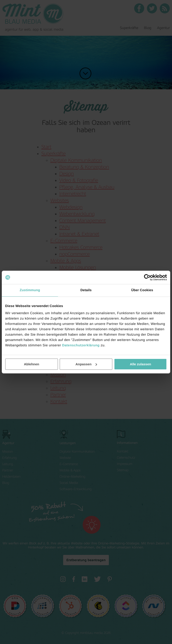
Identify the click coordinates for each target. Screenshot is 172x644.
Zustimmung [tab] (30, 290)
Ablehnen (32, 364)
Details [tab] (86, 290)
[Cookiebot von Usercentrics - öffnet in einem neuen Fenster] (147, 277)
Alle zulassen (141, 364)
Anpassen (86, 364)
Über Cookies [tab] (142, 290)
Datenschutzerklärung (81, 345)
